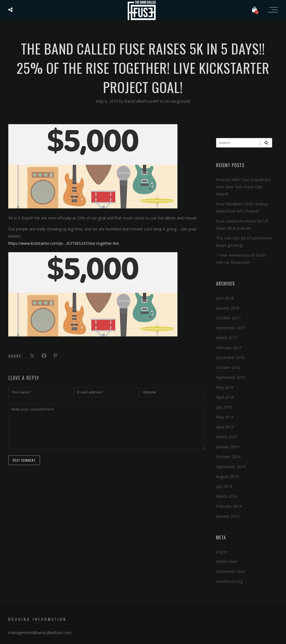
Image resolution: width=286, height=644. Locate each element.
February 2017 (229, 348)
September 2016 (231, 377)
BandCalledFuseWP (142, 101)
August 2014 (227, 476)
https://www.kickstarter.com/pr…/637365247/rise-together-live (64, 243)
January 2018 (228, 308)
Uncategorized (177, 101)
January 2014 (228, 516)
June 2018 (225, 298)
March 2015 (227, 437)
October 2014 (228, 457)
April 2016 (225, 397)
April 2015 (225, 427)
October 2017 (228, 318)
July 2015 (224, 407)
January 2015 (228, 447)
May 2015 (225, 417)
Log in (222, 552)
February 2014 (229, 506)
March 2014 (227, 496)
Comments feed (230, 571)
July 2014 (224, 486)
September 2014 (231, 467)
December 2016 (230, 358)
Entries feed (227, 562)
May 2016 (225, 387)
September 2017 (231, 328)
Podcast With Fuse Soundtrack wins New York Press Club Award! (243, 187)
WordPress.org (229, 581)
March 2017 (227, 338)
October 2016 (228, 367)
